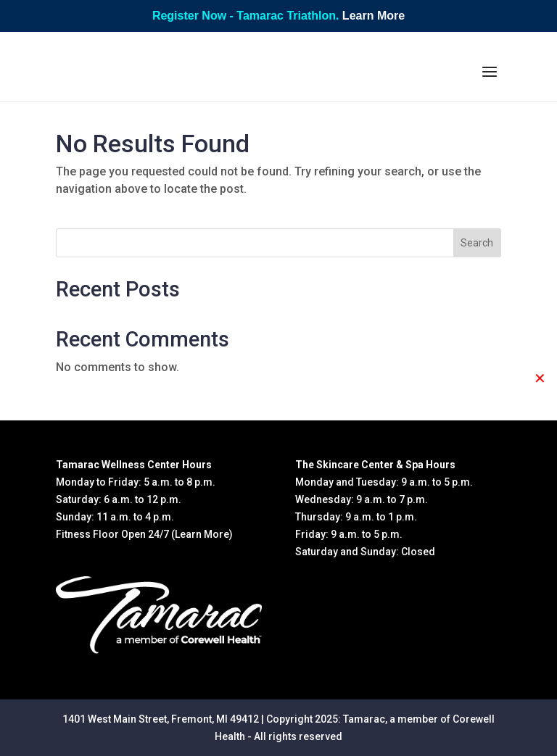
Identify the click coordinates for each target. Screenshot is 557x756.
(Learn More (200, 534)
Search (477, 243)
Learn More (374, 16)
